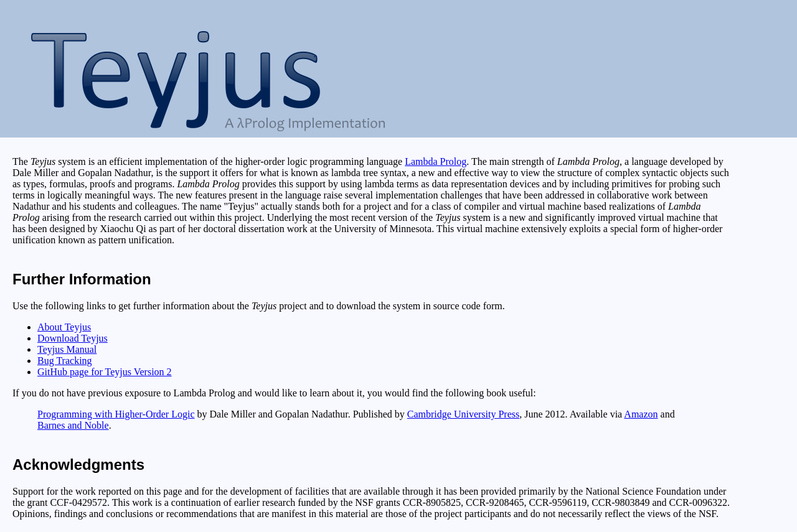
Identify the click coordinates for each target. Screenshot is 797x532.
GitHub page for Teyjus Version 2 (105, 372)
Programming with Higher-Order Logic (116, 414)
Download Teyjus (73, 338)
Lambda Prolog (436, 161)
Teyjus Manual (67, 349)
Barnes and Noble (73, 425)
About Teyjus (64, 327)
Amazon (641, 414)
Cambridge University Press (463, 414)
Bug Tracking (65, 361)
